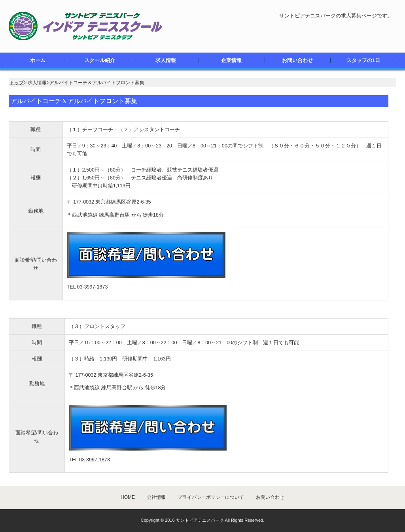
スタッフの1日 (363, 60)
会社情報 (156, 497)
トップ (17, 83)
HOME (128, 497)
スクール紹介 (100, 60)
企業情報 (231, 60)
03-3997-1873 (93, 287)
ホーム (38, 60)
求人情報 (166, 60)
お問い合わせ (297, 60)
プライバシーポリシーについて (211, 497)
